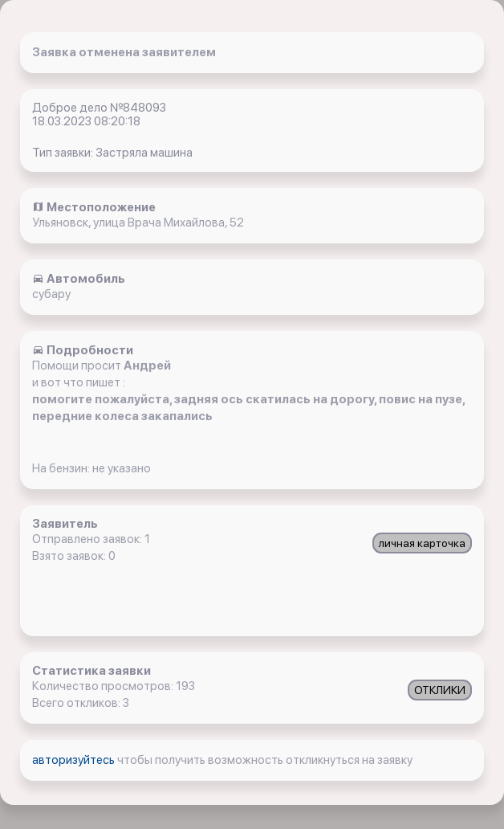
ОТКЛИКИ (440, 690)
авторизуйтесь (75, 760)
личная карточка (422, 543)
